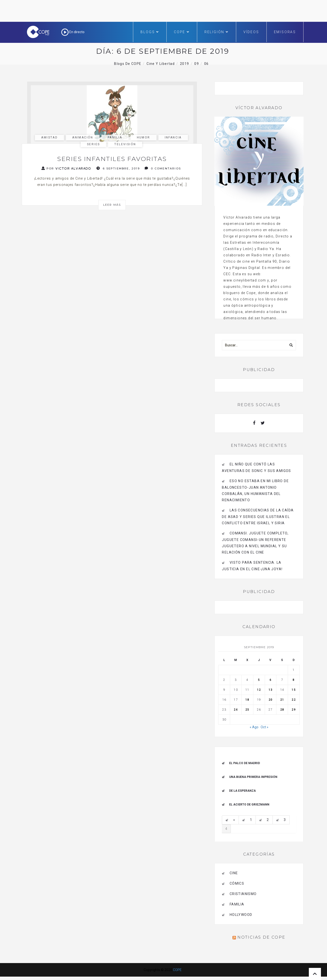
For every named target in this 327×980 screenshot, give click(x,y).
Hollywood (241, 915)
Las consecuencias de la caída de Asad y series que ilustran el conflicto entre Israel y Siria (258, 517)
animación (83, 137)
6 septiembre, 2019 (118, 168)
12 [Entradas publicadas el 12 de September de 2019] (259, 690)
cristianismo (243, 894)
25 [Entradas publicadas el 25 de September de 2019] (247, 710)
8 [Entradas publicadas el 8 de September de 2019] (294, 680)
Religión (217, 32)
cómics (237, 883)
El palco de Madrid (245, 763)
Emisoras (285, 32)
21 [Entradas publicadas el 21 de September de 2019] (282, 700)
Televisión (125, 144)
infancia (173, 137)
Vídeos (251, 32)
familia (115, 137)
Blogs (150, 32)
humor (144, 137)
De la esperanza (242, 791)
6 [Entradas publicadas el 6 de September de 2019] (271, 680)
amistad (49, 137)
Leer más (112, 205)
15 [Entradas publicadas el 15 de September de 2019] (294, 690)
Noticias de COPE (261, 937)
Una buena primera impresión (253, 777)
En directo (73, 32)
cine (234, 873)
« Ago (254, 727)
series (93, 144)
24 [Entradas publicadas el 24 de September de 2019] (236, 710)
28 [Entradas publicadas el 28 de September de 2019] (282, 710)
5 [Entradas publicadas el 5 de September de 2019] (259, 680)
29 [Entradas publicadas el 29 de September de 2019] (294, 710)
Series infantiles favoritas (112, 159)
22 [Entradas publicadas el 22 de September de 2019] (294, 700)
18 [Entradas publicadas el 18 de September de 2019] (247, 700)
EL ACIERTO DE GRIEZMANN (249, 805)
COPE (182, 32)
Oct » (265, 727)
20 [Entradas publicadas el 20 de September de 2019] (271, 700)
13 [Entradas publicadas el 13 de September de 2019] (271, 690)
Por (66, 168)
